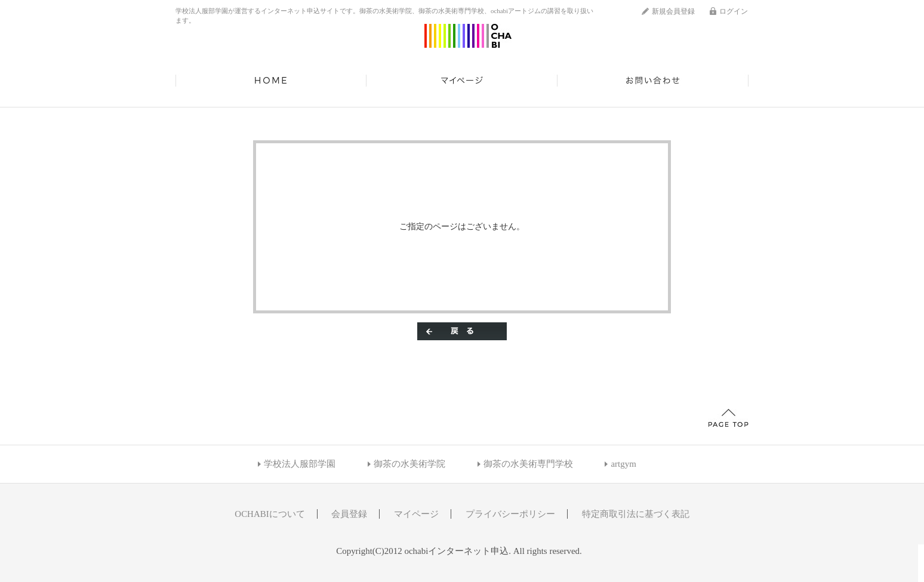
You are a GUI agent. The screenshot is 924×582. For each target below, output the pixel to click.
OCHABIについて (269, 514)
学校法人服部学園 (300, 464)
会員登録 (349, 514)
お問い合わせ (653, 81)
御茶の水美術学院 (409, 464)
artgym (623, 464)
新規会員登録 (673, 11)
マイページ (462, 81)
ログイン (734, 11)
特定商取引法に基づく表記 (636, 514)
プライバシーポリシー (510, 514)
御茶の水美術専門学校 (528, 464)
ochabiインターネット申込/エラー (468, 36)
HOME (271, 81)
